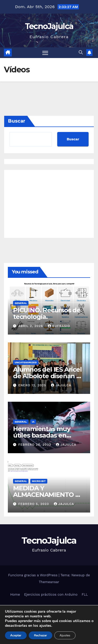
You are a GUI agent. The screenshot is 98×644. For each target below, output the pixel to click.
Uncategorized (26, 362)
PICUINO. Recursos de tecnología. (47, 313)
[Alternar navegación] (45, 53)
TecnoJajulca (49, 26)
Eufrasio (59, 326)
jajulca (61, 385)
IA (33, 422)
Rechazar (41, 635)
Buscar (17, 121)
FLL (85, 594)
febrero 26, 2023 (35, 445)
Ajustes (65, 635)
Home (15, 594)
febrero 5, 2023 (34, 504)
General (21, 303)
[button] (81, 52)
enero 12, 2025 (33, 385)
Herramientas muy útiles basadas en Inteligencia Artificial (45, 435)
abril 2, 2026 (31, 326)
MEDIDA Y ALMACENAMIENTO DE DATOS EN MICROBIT (49, 495)
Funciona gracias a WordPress (33, 575)
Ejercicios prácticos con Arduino (51, 594)
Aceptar (16, 635)
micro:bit (39, 481)
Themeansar (49, 582)
